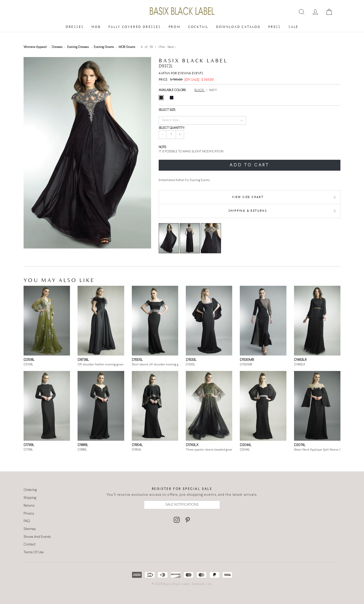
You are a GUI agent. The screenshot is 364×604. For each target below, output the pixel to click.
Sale (293, 27)
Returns (29, 506)
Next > (171, 47)
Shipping (30, 498)
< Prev (162, 47)
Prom (175, 27)
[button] (202, 120)
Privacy (29, 514)
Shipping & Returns (248, 211)
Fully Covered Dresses (135, 27)
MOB (96, 27)
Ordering (30, 490)
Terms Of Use (34, 552)
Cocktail (198, 27)
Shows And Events (37, 537)
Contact (30, 545)
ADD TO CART (250, 165)
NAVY (213, 90)
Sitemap (30, 529)
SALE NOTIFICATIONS (182, 505)
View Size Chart (248, 197)
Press (275, 27)
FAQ (27, 521)
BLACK (200, 90)
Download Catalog (238, 27)
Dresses (75, 27)
